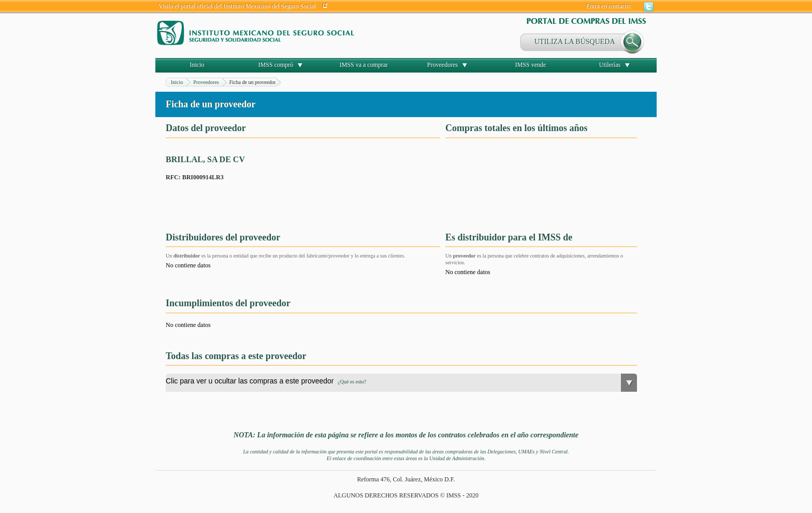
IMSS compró (276, 65)
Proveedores (443, 65)
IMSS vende (531, 65)
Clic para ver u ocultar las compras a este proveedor (266, 381)
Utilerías (610, 65)
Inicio (197, 65)
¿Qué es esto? (352, 382)
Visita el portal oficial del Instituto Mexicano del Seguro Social (237, 6)
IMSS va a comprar (364, 65)
